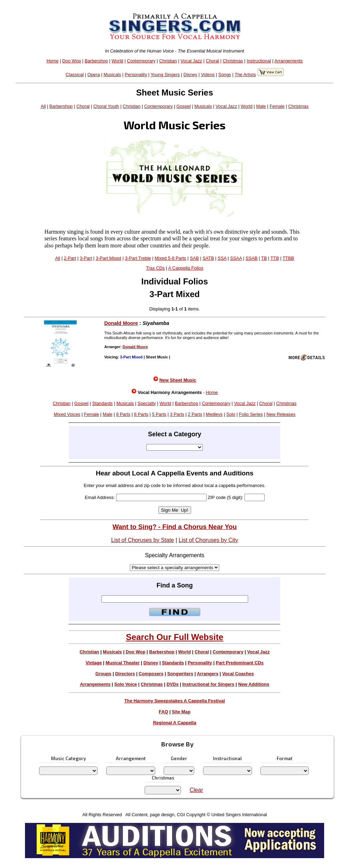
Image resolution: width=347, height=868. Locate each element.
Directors (125, 674)
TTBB (288, 258)
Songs (225, 75)
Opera (94, 75)
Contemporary (141, 61)
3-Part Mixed (109, 258)
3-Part (86, 258)
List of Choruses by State (143, 540)
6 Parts (141, 414)
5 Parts (159, 414)
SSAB (252, 258)
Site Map (181, 712)
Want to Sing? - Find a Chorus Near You (175, 527)
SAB (194, 258)
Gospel (184, 106)
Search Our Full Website (175, 637)
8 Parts (123, 414)
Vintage (94, 663)
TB (264, 258)
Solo (231, 414)
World (117, 61)
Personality (136, 75)
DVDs (172, 684)
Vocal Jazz (191, 61)
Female (277, 106)
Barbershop (96, 61)
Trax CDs (156, 268)
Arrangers (207, 674)
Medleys (214, 414)
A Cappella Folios (186, 268)
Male (261, 106)
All (43, 106)
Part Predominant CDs (240, 663)
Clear (196, 790)
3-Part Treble (138, 258)
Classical (75, 75)
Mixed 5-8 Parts (170, 258)
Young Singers (165, 75)
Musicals (112, 75)
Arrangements (289, 61)
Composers (151, 674)
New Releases (281, 414)
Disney (190, 75)
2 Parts (195, 414)
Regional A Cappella (175, 723)
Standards (102, 403)
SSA (222, 258)
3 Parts (177, 414)
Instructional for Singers (208, 684)
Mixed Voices (67, 414)
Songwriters (180, 674)
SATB (208, 258)
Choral (213, 61)
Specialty (147, 403)
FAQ (163, 712)
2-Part (70, 258)
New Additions (254, 684)
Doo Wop (72, 61)
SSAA (236, 258)
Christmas (233, 61)
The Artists (245, 75)
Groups (103, 674)
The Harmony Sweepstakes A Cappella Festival (175, 701)
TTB (275, 258)
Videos (208, 75)
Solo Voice (126, 684)
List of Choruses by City (209, 540)
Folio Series (251, 414)
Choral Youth (106, 106)
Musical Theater (123, 663)
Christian (168, 61)
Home (52, 61)
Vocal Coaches (238, 674)
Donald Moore (121, 323)
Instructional (259, 61)
